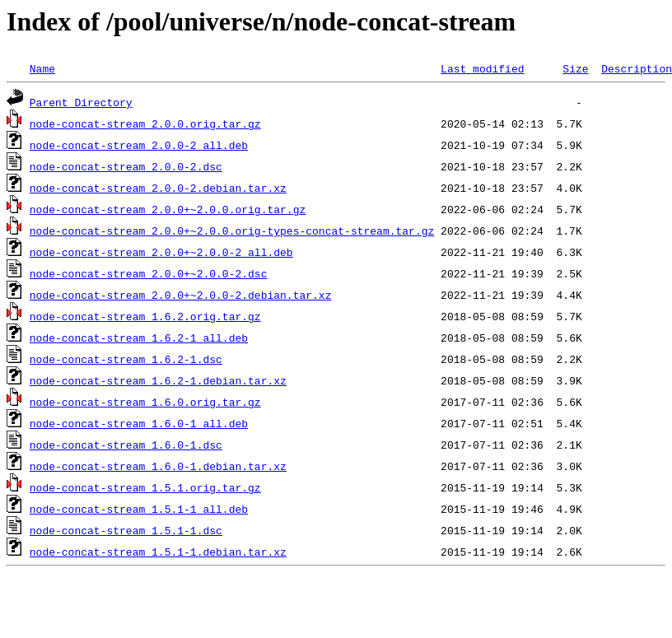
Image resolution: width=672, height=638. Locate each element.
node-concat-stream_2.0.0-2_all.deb (139, 145)
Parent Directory (81, 102)
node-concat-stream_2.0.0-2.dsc (126, 166)
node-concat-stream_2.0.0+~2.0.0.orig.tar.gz (168, 209)
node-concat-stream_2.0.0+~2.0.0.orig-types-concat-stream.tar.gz (232, 231)
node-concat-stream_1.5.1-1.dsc (126, 530)
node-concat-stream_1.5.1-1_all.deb (139, 509)
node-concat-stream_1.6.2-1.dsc (126, 359)
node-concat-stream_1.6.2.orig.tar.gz (145, 316)
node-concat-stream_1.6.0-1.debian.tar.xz (158, 466)
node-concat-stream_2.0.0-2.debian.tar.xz (158, 188)
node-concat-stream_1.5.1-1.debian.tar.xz (158, 552)
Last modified (482, 68)
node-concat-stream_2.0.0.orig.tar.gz (145, 123)
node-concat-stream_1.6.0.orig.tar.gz (145, 402)
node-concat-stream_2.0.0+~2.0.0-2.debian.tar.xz (181, 295)
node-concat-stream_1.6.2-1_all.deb (139, 338)
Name (42, 68)
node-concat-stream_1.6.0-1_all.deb (139, 423)
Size (575, 68)
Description (637, 68)
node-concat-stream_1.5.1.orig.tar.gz (145, 487)
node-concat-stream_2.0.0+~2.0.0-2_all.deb (161, 252)
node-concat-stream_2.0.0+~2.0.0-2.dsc (149, 273)
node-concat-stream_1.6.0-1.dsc (126, 445)
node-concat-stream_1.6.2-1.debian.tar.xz (158, 380)
